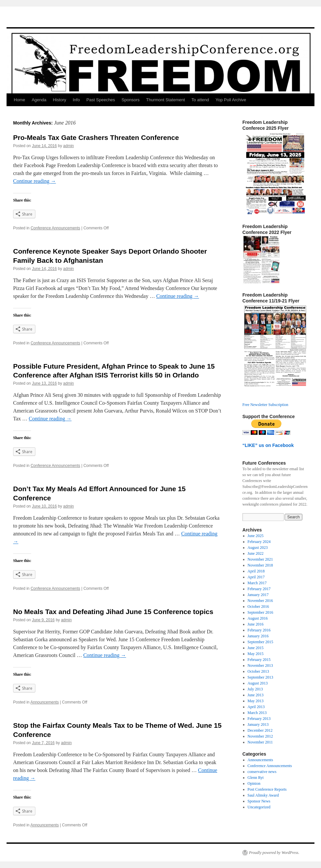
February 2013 (259, 719)
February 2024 (259, 542)
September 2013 (260, 677)
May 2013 (256, 701)
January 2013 (258, 724)
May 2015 (256, 654)
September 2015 (260, 642)
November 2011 (260, 742)
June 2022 (256, 553)
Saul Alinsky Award (263, 795)
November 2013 (260, 665)
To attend (200, 100)
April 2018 (256, 571)
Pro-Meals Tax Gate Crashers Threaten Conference (96, 137)
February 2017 (259, 589)
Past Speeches (101, 100)
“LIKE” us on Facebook (268, 445)
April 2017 (256, 577)
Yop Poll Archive (231, 100)
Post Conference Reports (267, 789)
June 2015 (256, 648)
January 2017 (258, 595)
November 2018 (260, 565)
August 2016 (258, 618)
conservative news (262, 772)
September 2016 (260, 612)
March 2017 (257, 583)
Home (19, 100)
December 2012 (260, 730)
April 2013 (256, 707)
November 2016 (260, 601)
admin (69, 146)
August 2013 (258, 683)
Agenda (39, 100)
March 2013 (257, 713)
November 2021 (260, 559)
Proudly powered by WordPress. (274, 853)
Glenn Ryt (256, 778)
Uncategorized (259, 807)
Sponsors (131, 100)
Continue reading (35, 181)
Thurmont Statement (166, 100)
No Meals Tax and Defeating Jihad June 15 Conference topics (113, 612)
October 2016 (258, 607)
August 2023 (258, 548)
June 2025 (256, 536)
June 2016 (256, 624)
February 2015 (259, 660)
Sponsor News (259, 801)
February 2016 (259, 630)
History (60, 100)
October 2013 (258, 671)
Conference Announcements (55, 228)
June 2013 (256, 695)
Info (76, 100)
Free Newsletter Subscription (265, 405)
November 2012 (260, 736)
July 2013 (255, 689)
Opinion (254, 783)
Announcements (45, 702)
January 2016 (258, 636)
